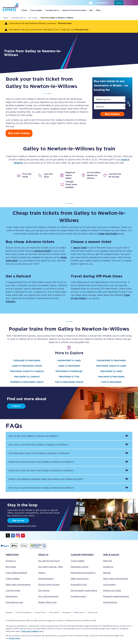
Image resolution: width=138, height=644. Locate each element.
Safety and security (80, 579)
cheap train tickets (108, 234)
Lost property (110, 584)
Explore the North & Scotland (74, 10)
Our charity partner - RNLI (51, 567)
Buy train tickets (19, 133)
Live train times (13, 590)
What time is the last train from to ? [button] (41, 470)
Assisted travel (110, 602)
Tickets (24, 10)
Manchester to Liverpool (27, 377)
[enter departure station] (110, 99)
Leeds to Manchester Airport (27, 366)
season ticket (80, 248)
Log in (119, 3)
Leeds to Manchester (69, 366)
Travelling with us (52, 10)
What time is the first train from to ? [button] (41, 462)
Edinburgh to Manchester (27, 360)
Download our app (14, 602)
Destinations (12, 596)
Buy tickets (112, 114)
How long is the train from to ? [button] (39, 445)
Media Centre (79, 612)
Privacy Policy (40, 612)
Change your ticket (112, 590)
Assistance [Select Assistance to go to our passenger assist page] (67, 612)
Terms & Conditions (23, 612)
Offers (98, 10)
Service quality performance (84, 590)
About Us (43, 555)
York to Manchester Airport (69, 382)
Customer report (78, 596)
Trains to (16, 406)
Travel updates (36, 10)
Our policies (44, 590)
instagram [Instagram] (18, 536)
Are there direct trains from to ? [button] (39, 453)
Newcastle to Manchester (111, 377)
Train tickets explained (16, 573)
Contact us (11, 561)
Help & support (111, 555)
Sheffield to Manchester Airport (27, 382)
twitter (8, 536)
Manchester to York (69, 377)
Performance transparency (83, 573)
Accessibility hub (79, 584)
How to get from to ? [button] (33, 436)
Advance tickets (42, 251)
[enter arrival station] (110, 106)
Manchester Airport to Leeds (111, 366)
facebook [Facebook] (13, 536)
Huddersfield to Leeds (69, 360)
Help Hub (107, 561)
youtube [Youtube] (23, 536)
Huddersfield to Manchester (111, 360)
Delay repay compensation (18, 584)
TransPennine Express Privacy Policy (22, 526)
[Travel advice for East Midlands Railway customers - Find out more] (69, 23)
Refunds (107, 573)
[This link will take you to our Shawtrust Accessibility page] (38, 548)
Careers (42, 573)
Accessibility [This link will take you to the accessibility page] (102, 3)
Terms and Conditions (30, 631)
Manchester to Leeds (111, 371)
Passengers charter (80, 567)
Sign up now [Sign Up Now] (18, 520)
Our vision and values (48, 596)
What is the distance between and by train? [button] (46, 479)
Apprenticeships (46, 579)
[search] (110, 99)
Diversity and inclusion (49, 584)
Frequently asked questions (116, 596)
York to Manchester (111, 382)
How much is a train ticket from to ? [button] (41, 488)
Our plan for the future (49, 561)
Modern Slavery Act (47, 602)
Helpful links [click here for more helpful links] (12, 555)
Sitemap (9, 612)
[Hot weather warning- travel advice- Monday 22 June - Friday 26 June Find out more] (69, 30)
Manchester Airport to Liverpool (27, 371)
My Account (93, 612)
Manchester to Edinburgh (69, 371)
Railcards (11, 302)
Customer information (82, 555)
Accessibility (54, 612)
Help (91, 10)
